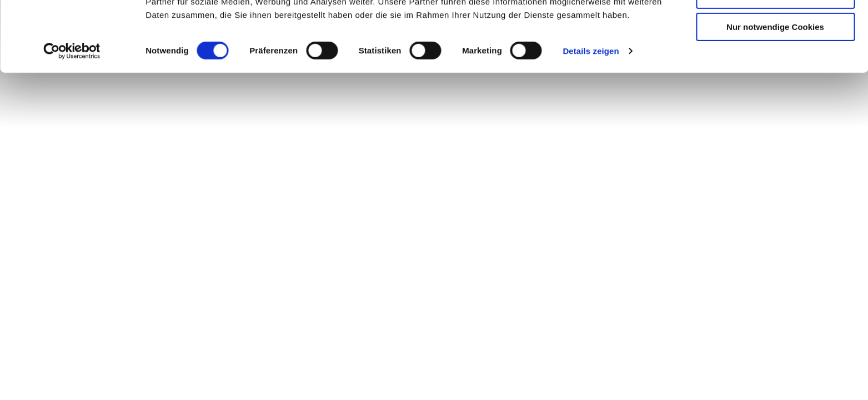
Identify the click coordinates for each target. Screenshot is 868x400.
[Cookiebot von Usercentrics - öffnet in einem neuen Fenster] (72, 117)
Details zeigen (591, 116)
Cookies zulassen (775, 27)
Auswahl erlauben (775, 60)
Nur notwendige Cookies (775, 92)
